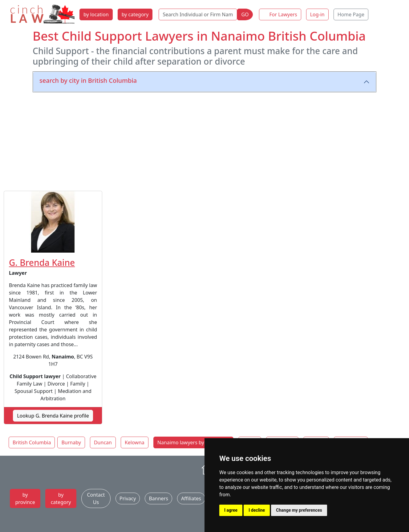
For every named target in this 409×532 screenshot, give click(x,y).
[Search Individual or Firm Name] (198, 14)
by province (25, 498)
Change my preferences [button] (299, 510)
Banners (158, 498)
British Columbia (32, 442)
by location (96, 14)
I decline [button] (257, 510)
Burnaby (71, 442)
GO (245, 14)
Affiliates (191, 498)
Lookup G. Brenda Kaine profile (53, 416)
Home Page (351, 14)
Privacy (128, 498)
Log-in (317, 14)
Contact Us (96, 498)
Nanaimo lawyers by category (192, 442)
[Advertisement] (204, 140)
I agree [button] (231, 510)
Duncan (103, 442)
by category (135, 14)
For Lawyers (283, 14)
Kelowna (135, 442)
